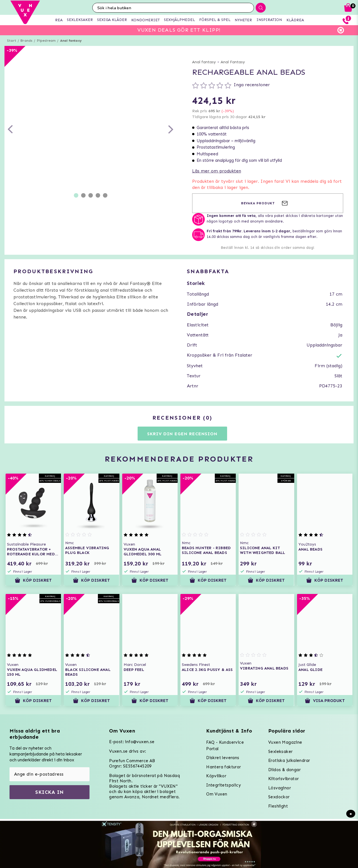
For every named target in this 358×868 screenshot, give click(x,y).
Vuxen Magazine (285, 742)
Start (12, 41)
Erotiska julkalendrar (289, 761)
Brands (26, 41)
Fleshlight (278, 806)
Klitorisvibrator (283, 779)
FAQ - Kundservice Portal (225, 746)
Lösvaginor (280, 788)
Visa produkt (325, 701)
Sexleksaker (280, 752)
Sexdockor (279, 797)
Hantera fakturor (223, 767)
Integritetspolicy (223, 785)
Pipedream (46, 41)
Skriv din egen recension (182, 434)
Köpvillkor (216, 776)
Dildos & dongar (284, 770)
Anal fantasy (71, 41)
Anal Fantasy (233, 62)
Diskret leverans (223, 758)
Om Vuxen (217, 794)
